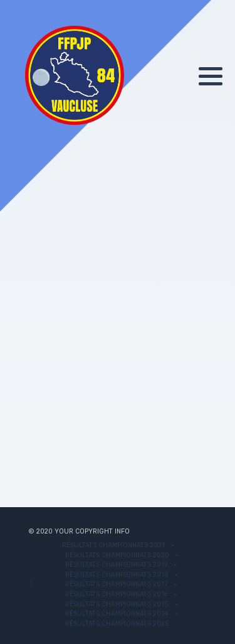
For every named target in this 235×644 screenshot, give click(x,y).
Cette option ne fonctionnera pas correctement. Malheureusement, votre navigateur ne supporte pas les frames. (118, 316)
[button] (211, 76)
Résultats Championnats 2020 (117, 555)
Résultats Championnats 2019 (116, 565)
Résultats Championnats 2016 (116, 594)
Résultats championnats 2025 (117, 624)
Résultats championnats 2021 (113, 545)
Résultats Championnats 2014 (117, 614)
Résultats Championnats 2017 (116, 584)
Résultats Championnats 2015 (117, 604)
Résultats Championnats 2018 (117, 575)
